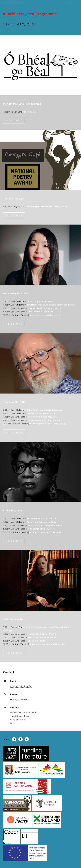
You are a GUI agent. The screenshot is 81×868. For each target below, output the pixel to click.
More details (14, 121)
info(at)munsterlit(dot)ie (21, 686)
